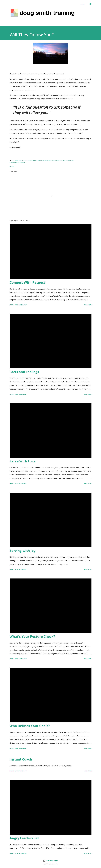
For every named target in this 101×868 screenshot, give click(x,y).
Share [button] (12, 166)
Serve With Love (23, 461)
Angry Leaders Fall (24, 838)
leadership (70, 160)
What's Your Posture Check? (32, 636)
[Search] (82, 4)
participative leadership (18, 163)
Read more (88, 305)
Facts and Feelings (24, 372)
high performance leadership (55, 160)
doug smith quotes (21, 160)
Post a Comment (21, 305)
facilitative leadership (37, 160)
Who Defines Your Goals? (30, 726)
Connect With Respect (27, 282)
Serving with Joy (23, 551)
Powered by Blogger (51, 861)
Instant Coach (21, 759)
